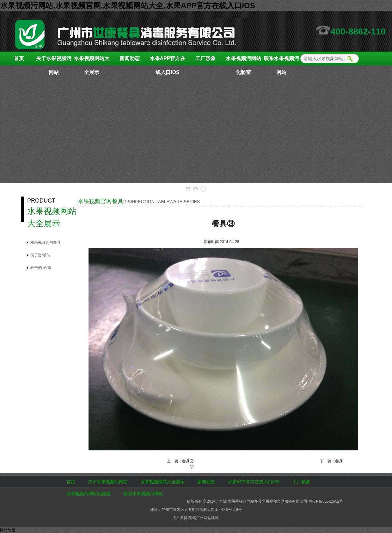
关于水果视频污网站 (54, 61)
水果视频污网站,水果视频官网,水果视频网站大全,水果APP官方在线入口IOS (128, 6)
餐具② (188, 461)
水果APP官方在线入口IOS (168, 61)
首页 (19, 58)
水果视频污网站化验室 (243, 61)
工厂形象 (205, 58)
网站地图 (8, 530)
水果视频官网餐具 (46, 242)
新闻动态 (130, 58)
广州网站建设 (207, 518)
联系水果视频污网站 (281, 61)
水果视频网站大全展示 (92, 61)
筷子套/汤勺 (40, 255)
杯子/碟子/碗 (41, 268)
